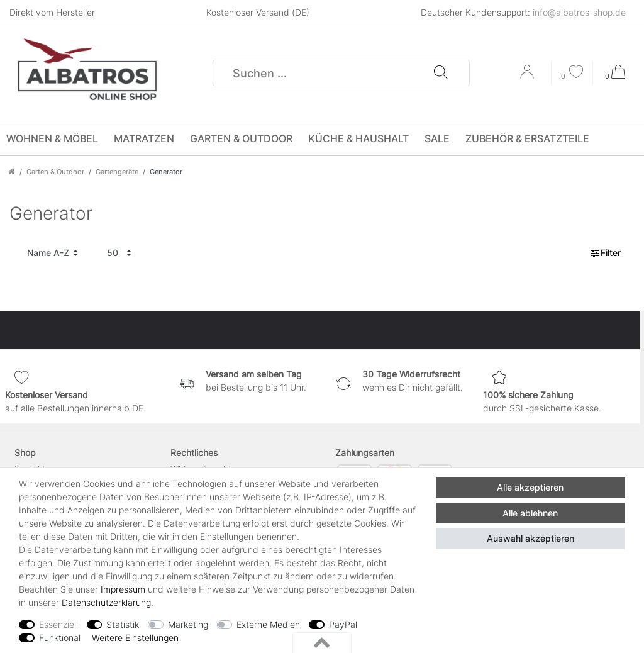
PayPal (343, 624)
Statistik (123, 624)
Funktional (60, 638)
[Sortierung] (53, 253)
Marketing (188, 624)
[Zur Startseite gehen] (12, 172)
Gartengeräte (117, 172)
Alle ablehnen (530, 513)
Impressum (123, 589)
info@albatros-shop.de (579, 12)
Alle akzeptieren (530, 487)
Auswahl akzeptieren (530, 538)
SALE (437, 138)
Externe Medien (268, 624)
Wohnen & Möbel (52, 138)
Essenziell (58, 624)
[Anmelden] (528, 76)
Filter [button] (606, 253)
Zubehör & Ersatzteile (527, 138)
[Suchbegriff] (323, 73)
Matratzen (144, 138)
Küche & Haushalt (358, 138)
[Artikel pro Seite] (119, 253)
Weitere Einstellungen (135, 638)
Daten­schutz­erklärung (106, 602)
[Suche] (440, 73)
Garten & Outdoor (241, 138)
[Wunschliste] (572, 73)
